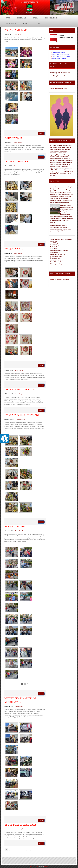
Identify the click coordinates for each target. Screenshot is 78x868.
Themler (46, 866)
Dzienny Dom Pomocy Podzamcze (61, 56)
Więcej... (41, 133)
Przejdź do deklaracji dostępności (60, 280)
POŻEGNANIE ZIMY (16, 30)
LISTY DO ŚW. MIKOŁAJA (19, 390)
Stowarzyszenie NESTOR (59, 58)
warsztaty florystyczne (22, 415)
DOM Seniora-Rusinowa (30, 2)
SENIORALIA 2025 (15, 526)
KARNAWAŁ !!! (13, 138)
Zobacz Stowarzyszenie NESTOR (60, 89)
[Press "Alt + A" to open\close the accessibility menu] (5, 439)
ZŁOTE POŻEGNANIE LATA (20, 825)
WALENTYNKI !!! (14, 249)
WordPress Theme (34, 866)
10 (26, 851)
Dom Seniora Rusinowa (58, 52)
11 (30, 851)
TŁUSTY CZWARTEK (16, 162)
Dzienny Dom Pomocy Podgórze (61, 54)
